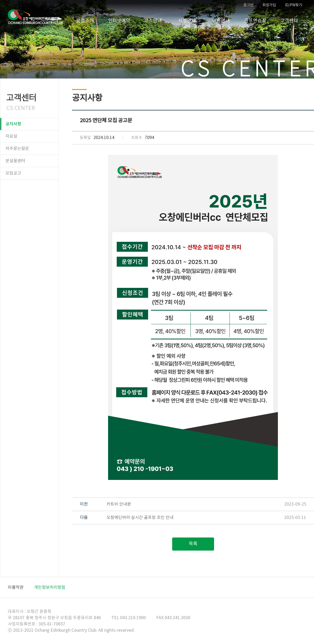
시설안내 (187, 21)
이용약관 (16, 587)
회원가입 (269, 5)
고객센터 (289, 21)
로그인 (248, 5)
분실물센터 (15, 161)
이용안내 (221, 21)
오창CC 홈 (35, 17)
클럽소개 (85, 21)
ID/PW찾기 (294, 5)
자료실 (11, 136)
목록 (193, 544)
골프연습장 (255, 21)
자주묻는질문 (17, 149)
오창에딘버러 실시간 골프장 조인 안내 (140, 518)
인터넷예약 (119, 21)
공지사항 (13, 124)
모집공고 (13, 173)
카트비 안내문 (119, 504)
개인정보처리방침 (50, 587)
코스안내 (153, 21)
